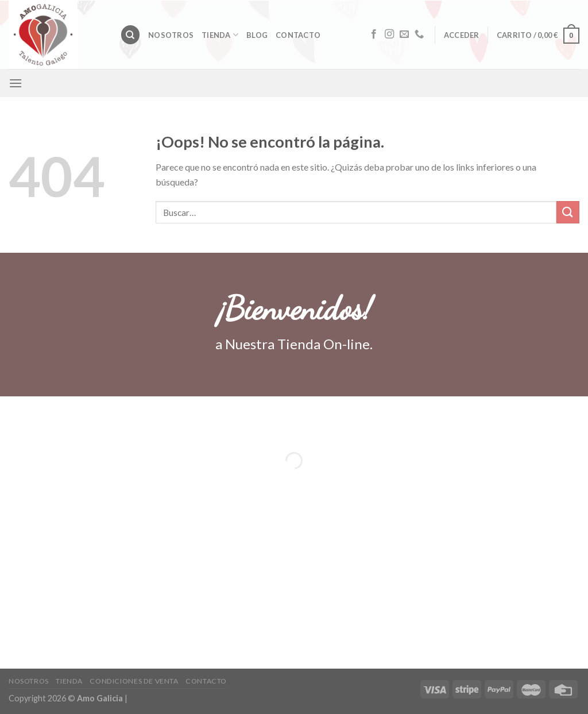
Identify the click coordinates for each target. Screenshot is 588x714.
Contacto (298, 35)
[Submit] (568, 212)
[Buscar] (130, 35)
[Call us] (419, 34)
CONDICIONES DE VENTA (134, 681)
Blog (257, 35)
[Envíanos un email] (404, 34)
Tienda (220, 35)
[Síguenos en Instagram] (389, 34)
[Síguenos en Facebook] (374, 34)
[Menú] (16, 83)
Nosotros (171, 35)
